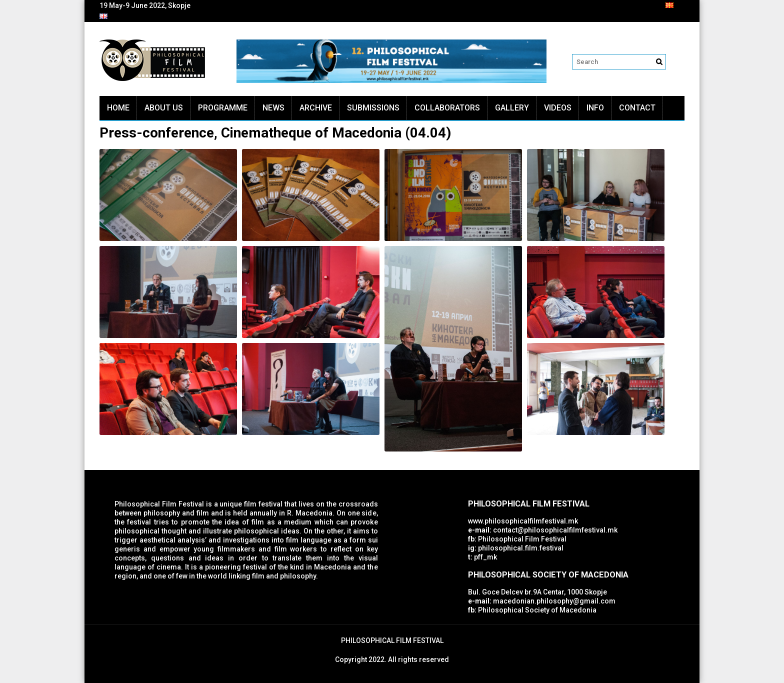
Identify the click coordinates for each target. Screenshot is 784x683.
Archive (316, 108)
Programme (223, 108)
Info (595, 108)
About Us (164, 108)
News (273, 108)
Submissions (373, 108)
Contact (637, 108)
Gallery (512, 108)
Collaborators (447, 108)
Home (118, 108)
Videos (558, 108)
